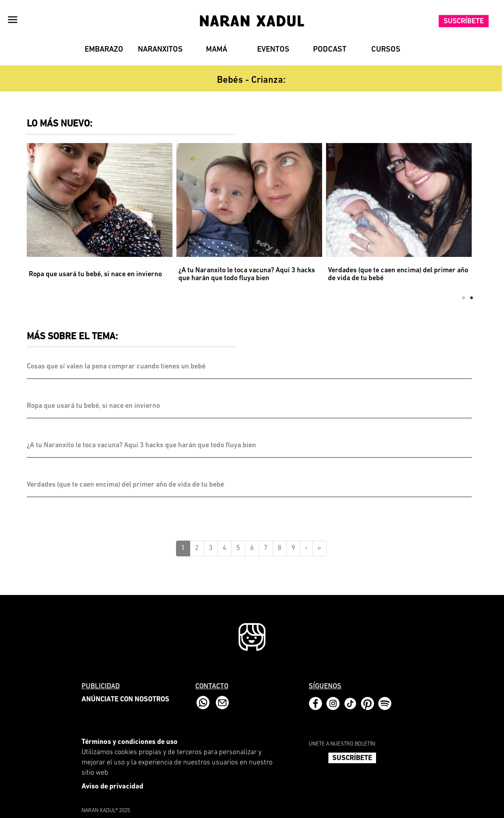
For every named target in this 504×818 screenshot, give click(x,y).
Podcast (330, 50)
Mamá (217, 50)
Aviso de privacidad (112, 787)
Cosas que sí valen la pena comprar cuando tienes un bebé (116, 367)
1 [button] (464, 298)
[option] (102, 218)
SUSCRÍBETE (352, 758)
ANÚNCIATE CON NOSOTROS (125, 700)
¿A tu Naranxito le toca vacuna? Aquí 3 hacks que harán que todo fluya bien (247, 274)
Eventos (273, 50)
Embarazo (104, 50)
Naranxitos (160, 50)
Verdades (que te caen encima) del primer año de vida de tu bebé (398, 274)
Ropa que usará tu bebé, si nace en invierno (95, 274)
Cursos (386, 50)
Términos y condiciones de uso (130, 742)
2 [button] (472, 298)
